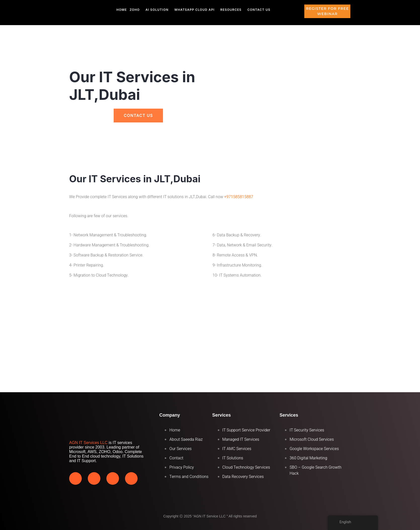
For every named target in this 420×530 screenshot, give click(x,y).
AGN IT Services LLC (88, 443)
